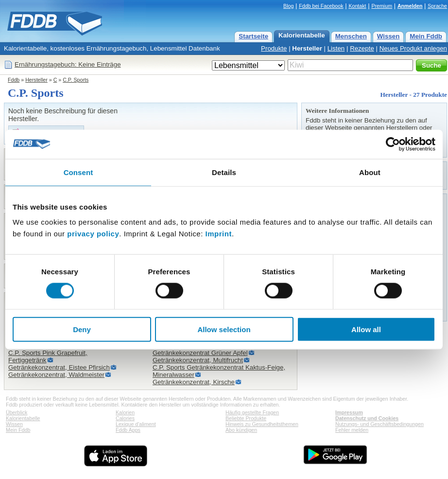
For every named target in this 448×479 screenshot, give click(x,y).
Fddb (14, 80)
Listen (336, 48)
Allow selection (224, 329)
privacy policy (93, 234)
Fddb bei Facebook (321, 6)
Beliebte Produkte (246, 418)
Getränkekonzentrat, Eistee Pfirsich (59, 367)
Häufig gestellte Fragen (252, 412)
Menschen (351, 36)
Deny (82, 329)
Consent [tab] (78, 172)
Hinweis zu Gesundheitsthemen (262, 424)
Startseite (253, 36)
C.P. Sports (76, 80)
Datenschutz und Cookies (367, 418)
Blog (288, 6)
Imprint (219, 234)
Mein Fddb (426, 36)
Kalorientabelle (302, 35)
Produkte (274, 48)
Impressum (349, 412)
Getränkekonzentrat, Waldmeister (56, 375)
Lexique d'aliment (136, 424)
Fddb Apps (128, 430)
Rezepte (362, 48)
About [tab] (370, 172)
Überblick (17, 412)
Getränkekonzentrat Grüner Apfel (200, 353)
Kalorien (125, 412)
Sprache (437, 6)
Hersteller (307, 48)
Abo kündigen (241, 430)
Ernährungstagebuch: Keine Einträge (68, 64)
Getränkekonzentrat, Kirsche (194, 382)
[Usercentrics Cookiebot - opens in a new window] (393, 144)
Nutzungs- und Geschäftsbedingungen (379, 424)
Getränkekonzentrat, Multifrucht (198, 360)
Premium (382, 6)
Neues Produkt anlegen (413, 48)
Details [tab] (224, 172)
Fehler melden (352, 430)
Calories (125, 418)
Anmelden (410, 6)
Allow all (366, 329)
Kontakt (357, 6)
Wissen (388, 36)
